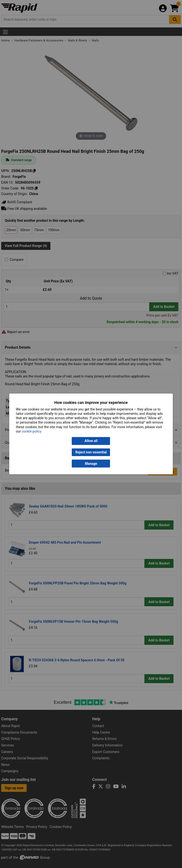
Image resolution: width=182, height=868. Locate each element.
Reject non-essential (91, 452)
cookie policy (31, 431)
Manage (91, 464)
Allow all (91, 441)
